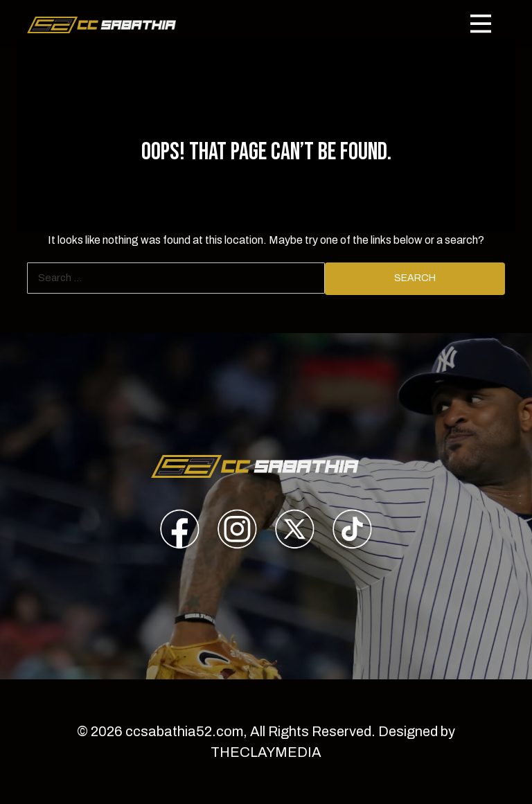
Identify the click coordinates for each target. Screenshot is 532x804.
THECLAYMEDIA (266, 752)
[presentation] (180, 531)
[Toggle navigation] (481, 24)
